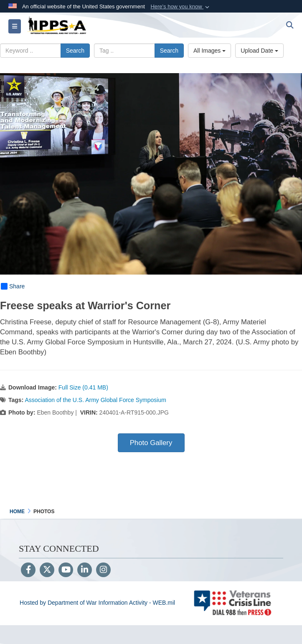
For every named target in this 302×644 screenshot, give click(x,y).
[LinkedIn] (85, 570)
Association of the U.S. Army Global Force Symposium (95, 400)
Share (13, 286)
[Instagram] (103, 570)
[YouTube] (66, 570)
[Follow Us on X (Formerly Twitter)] (47, 570)
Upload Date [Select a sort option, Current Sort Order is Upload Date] (259, 51)
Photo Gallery (151, 443)
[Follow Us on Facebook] (28, 570)
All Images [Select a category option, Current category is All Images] (209, 51)
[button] (181, 7)
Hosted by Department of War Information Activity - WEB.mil (97, 603)
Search (75, 51)
